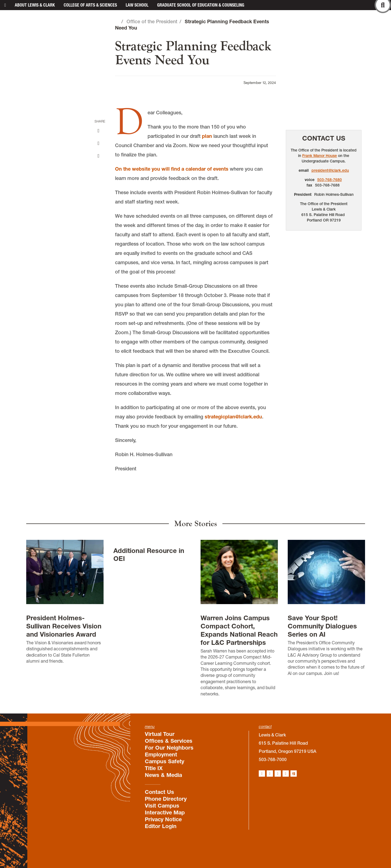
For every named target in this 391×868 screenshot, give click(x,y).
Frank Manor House (320, 156)
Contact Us (324, 138)
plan (207, 136)
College (90, 5)
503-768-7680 (330, 180)
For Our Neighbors (169, 748)
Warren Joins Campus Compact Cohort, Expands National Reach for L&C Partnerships (239, 630)
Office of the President (152, 21)
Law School (137, 5)
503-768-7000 (273, 759)
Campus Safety (164, 761)
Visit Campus (162, 806)
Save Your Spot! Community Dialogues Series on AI (322, 626)
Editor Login (161, 826)
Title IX (154, 768)
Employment (161, 755)
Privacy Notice (163, 819)
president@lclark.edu (330, 170)
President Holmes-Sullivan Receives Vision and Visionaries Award (64, 626)
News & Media (163, 775)
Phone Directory (166, 799)
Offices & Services (169, 741)
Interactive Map (165, 812)
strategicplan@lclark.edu (233, 417)
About (35, 5)
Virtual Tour (160, 734)
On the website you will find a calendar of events (172, 169)
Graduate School (201, 5)
